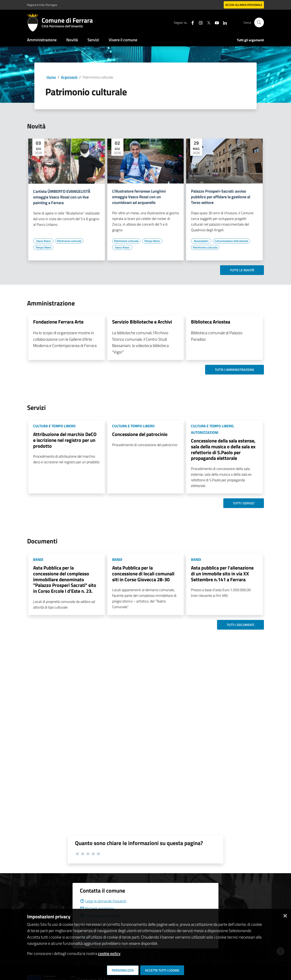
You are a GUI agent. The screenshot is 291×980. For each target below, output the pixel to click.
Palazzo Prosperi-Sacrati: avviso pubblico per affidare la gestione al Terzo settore (221, 197)
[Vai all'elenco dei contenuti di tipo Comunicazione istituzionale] (231, 241)
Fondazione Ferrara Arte (58, 322)
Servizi (93, 40)
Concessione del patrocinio (140, 434)
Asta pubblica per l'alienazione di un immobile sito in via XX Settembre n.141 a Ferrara (222, 574)
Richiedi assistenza (97, 908)
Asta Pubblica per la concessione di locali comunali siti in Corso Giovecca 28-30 (143, 574)
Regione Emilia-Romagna (42, 5)
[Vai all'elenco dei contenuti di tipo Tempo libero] (43, 247)
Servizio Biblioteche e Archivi (142, 322)
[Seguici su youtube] (215, 22)
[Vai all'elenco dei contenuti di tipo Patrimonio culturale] (69, 241)
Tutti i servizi (244, 503)
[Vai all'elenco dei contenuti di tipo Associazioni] (201, 241)
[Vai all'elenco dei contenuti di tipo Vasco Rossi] (43, 241)
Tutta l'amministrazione (235, 370)
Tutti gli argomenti (250, 40)
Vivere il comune (123, 40)
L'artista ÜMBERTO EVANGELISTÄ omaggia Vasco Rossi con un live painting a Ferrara (62, 197)
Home (51, 77)
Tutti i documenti (240, 625)
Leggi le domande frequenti (103, 901)
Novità (72, 40)
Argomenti (69, 77)
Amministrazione (42, 40)
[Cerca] (259, 22)
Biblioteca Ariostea (211, 322)
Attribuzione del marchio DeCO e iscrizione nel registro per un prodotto (65, 440)
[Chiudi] (285, 915)
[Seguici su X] (207, 22)
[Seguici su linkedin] (223, 22)
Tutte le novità (242, 270)
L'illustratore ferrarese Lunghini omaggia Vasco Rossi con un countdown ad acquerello (139, 197)
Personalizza (123, 970)
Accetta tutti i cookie (162, 970)
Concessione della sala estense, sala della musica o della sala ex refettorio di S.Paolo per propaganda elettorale (223, 449)
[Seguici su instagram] (199, 22)
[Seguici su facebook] (191, 22)
